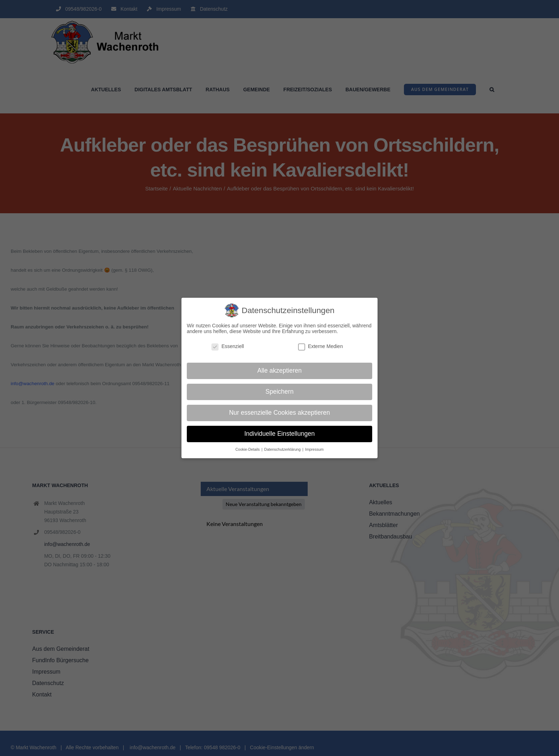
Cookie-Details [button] (248, 449)
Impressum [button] (314, 449)
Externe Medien (320, 346)
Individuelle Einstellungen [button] (279, 434)
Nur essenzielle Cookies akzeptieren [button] (279, 413)
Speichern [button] (280, 392)
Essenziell (228, 346)
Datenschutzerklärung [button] (283, 449)
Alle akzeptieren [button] (280, 371)
